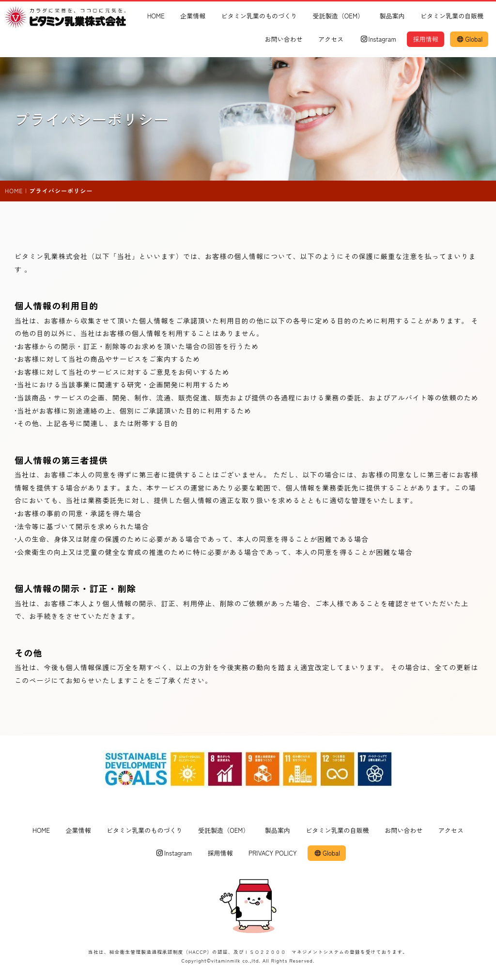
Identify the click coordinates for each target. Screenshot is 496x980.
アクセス (331, 39)
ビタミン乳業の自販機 (452, 16)
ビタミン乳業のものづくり (259, 16)
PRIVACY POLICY (273, 853)
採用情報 (426, 39)
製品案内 (392, 16)
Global (470, 39)
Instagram (379, 39)
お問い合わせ (283, 39)
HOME (156, 16)
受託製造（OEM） (339, 16)
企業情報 (193, 16)
